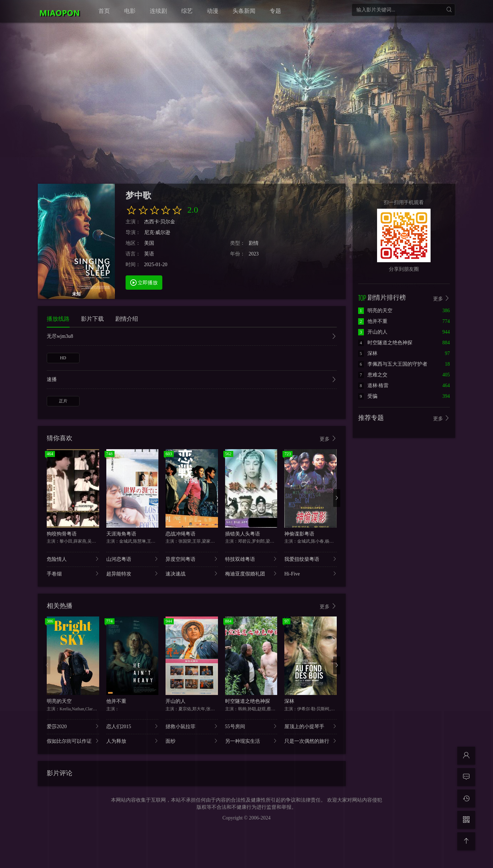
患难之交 (373, 375)
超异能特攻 (133, 573)
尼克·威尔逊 (157, 232)
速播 (192, 380)
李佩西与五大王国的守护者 (393, 364)
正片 (63, 401)
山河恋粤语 (133, 559)
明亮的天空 (59, 701)
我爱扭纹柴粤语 (311, 559)
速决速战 (192, 573)
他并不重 (116, 701)
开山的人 (176, 701)
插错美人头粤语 (243, 534)
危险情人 (73, 559)
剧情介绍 (127, 319)
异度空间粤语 (192, 559)
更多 (328, 439)
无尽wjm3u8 (192, 337)
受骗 (368, 396)
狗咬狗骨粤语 (62, 534)
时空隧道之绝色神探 (248, 701)
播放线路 (58, 319)
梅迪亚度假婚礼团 (251, 573)
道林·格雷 (373, 385)
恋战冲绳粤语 (181, 534)
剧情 (254, 243)
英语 (149, 254)
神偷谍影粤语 (299, 534)
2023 (254, 254)
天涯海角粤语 (121, 534)
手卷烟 (73, 573)
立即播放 (144, 282)
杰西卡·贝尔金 (160, 222)
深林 (289, 701)
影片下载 (92, 319)
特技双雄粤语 (251, 559)
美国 (149, 243)
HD (63, 358)
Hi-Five (311, 573)
